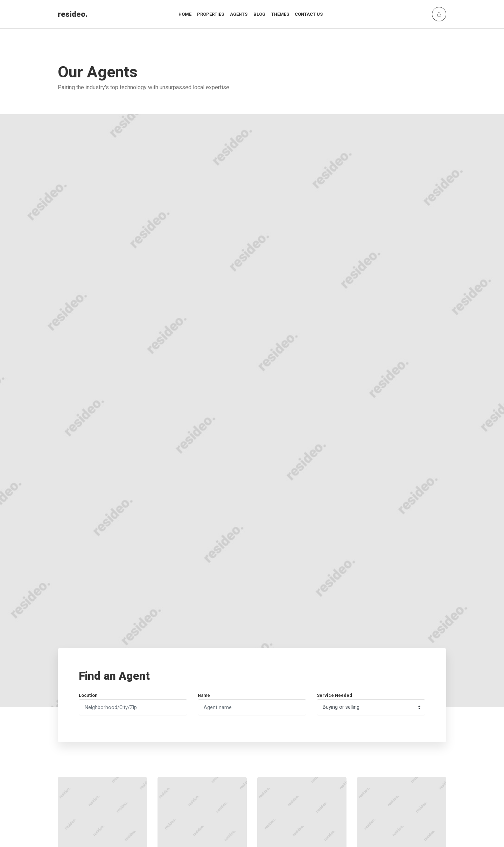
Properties (211, 14)
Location (88, 695)
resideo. (73, 14)
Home (185, 14)
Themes (280, 14)
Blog (259, 14)
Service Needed (334, 695)
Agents (239, 14)
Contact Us (309, 14)
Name (204, 695)
